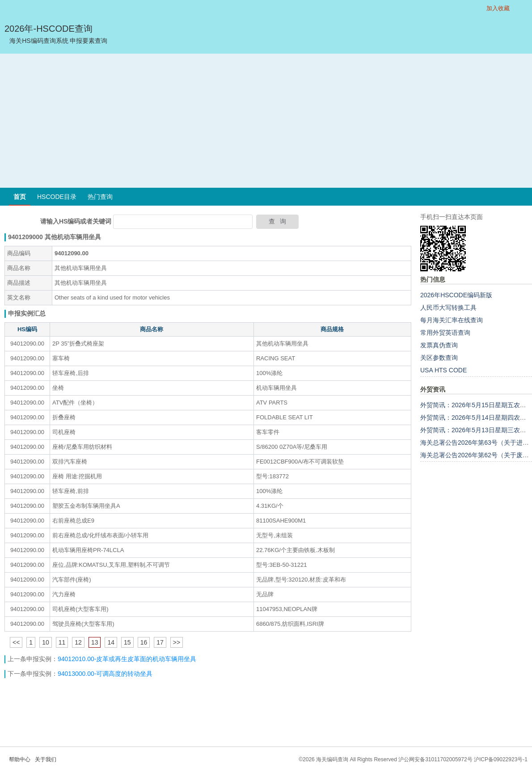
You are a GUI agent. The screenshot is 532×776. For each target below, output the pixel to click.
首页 (20, 197)
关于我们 (46, 759)
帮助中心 (20, 759)
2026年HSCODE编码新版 (456, 295)
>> (177, 642)
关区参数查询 (439, 358)
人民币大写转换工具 (448, 308)
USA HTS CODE (443, 370)
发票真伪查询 (439, 345)
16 (144, 642)
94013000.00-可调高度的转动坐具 (105, 674)
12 (78, 642)
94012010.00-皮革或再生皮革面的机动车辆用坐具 (127, 659)
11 (62, 642)
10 (46, 642)
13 (95, 642)
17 (160, 642)
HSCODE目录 (57, 197)
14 (111, 642)
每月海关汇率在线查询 (452, 320)
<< (16, 642)
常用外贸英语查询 (445, 333)
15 (127, 642)
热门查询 (100, 197)
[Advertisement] (266, 121)
